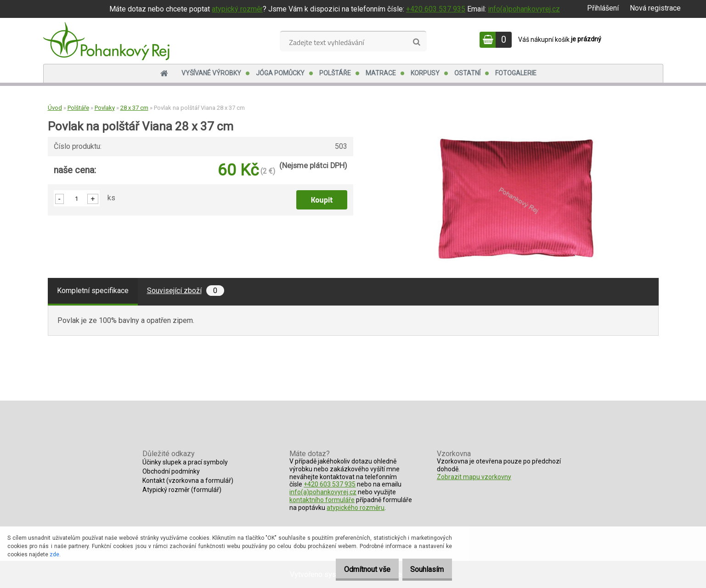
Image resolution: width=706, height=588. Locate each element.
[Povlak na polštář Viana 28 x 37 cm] (516, 136)
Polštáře (335, 73)
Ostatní (467, 73)
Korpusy (425, 73)
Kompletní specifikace (93, 291)
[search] (416, 42)
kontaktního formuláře (322, 500)
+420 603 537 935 (436, 9)
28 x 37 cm (134, 108)
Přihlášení (603, 8)
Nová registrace (655, 8)
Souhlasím (424, 569)
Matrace (381, 73)
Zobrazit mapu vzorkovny (474, 477)
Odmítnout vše (357, 569)
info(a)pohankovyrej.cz (524, 9)
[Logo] (106, 41)
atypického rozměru (356, 508)
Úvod (55, 108)
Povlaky (105, 108)
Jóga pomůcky (280, 73)
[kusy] (77, 198)
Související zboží (186, 291)
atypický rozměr (237, 9)
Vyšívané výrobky (211, 73)
